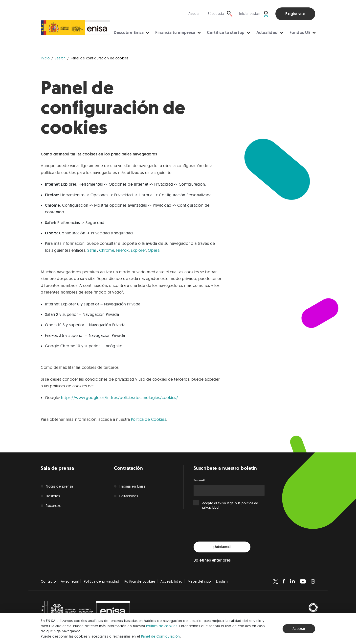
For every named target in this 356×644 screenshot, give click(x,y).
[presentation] (231, 526)
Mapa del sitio (199, 581)
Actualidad (267, 32)
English (222, 581)
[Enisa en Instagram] (313, 581)
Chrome (107, 250)
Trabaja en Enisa (132, 486)
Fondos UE (300, 32)
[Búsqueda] (220, 14)
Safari (92, 250)
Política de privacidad (102, 581)
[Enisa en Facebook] (284, 581)
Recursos (53, 506)
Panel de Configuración (161, 636)
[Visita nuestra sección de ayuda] (195, 14)
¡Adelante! (222, 547)
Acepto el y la (230, 505)
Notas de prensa (59, 486)
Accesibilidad (172, 581)
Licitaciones (128, 496)
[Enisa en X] (276, 581)
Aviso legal (70, 581)
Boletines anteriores (212, 560)
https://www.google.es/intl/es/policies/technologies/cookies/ (120, 397)
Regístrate (295, 14)
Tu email (199, 480)
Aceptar (299, 629)
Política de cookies (162, 626)
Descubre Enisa (129, 32)
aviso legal (226, 503)
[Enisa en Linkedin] (292, 581)
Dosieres (53, 496)
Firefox (122, 250)
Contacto (48, 581)
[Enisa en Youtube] (303, 581)
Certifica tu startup (226, 32)
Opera (154, 250)
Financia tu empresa (175, 32)
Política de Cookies (149, 419)
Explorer (138, 250)
